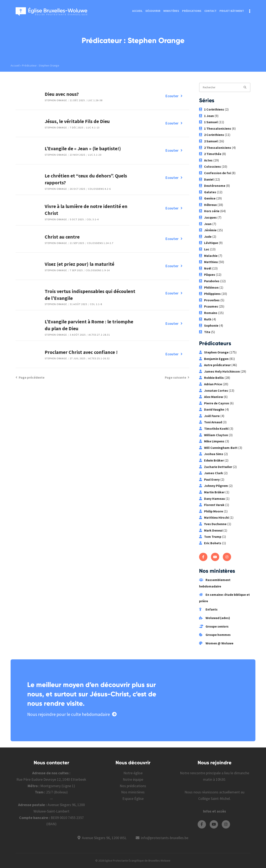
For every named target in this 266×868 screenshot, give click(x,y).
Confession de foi (215, 173)
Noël (205, 268)
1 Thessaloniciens (215, 128)
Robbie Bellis (211, 378)
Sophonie (209, 325)
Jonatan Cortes (214, 390)
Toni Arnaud (211, 422)
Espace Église (133, 798)
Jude (205, 236)
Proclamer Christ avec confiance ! (81, 352)
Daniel (206, 179)
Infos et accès (214, 811)
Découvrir (153, 11)
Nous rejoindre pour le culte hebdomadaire (72, 714)
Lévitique (209, 243)
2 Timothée (210, 154)
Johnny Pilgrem (214, 486)
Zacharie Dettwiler (216, 467)
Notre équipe (133, 779)
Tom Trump (210, 537)
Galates (208, 192)
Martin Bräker (212, 492)
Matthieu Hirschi (214, 517)
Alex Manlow (211, 397)
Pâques (207, 275)
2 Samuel (208, 141)
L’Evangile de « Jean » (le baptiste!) (83, 148)
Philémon (209, 287)
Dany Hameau (212, 499)
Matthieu (208, 262)
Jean (205, 224)
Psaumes (209, 306)
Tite (205, 332)
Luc (204, 249)
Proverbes (209, 300)
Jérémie (208, 230)
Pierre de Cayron (214, 403)
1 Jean (206, 116)
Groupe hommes (215, 635)
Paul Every (209, 479)
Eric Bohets (210, 543)
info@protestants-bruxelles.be (165, 838)
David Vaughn (212, 409)
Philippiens (210, 294)
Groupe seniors (214, 626)
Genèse (207, 198)
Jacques (208, 217)
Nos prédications (133, 786)
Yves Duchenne (213, 524)
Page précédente (30, 377)
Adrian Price (211, 384)
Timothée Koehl (214, 428)
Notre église (133, 773)
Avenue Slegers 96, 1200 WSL (104, 838)
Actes (206, 160)
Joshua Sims (211, 454)
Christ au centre (62, 237)
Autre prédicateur (215, 365)
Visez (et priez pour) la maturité (79, 264)
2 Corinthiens (212, 135)
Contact (210, 11)
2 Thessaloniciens (215, 148)
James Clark (211, 473)
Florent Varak (212, 505)
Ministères (171, 11)
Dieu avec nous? (62, 94)
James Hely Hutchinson (219, 371)
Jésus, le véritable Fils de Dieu (77, 121)
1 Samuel (208, 122)
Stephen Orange (56, 100)
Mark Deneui (211, 530)
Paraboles (209, 281)
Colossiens (210, 166)
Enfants (208, 609)
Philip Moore (211, 511)
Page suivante (177, 377)
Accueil (137, 11)
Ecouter (174, 96)
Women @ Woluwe (216, 643)
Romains (208, 313)
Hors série (209, 211)
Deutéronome (212, 186)
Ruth (205, 319)
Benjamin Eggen (214, 359)
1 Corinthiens (212, 109)
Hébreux (208, 205)
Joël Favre (209, 416)
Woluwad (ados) (215, 618)
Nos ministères (133, 792)
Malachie (208, 256)
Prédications (192, 11)
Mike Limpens (212, 441)
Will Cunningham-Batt (218, 448)
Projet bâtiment (232, 11)
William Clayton (214, 435)
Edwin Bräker (211, 460)
